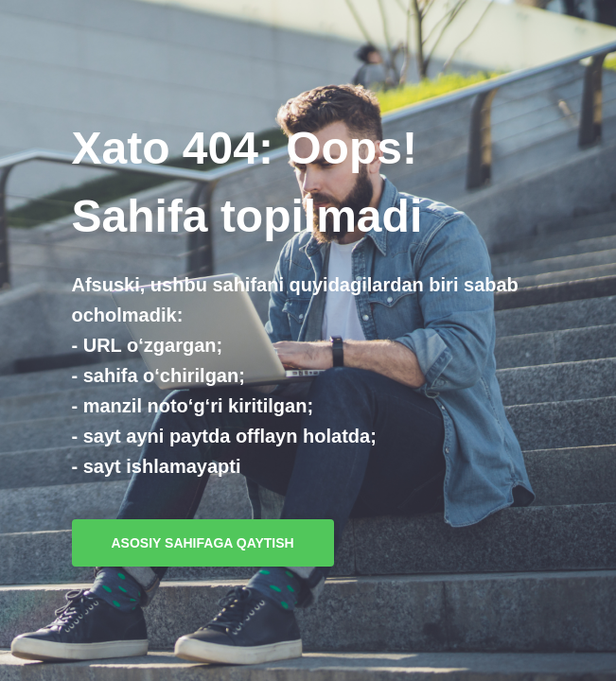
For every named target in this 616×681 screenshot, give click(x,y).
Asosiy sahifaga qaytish (203, 543)
